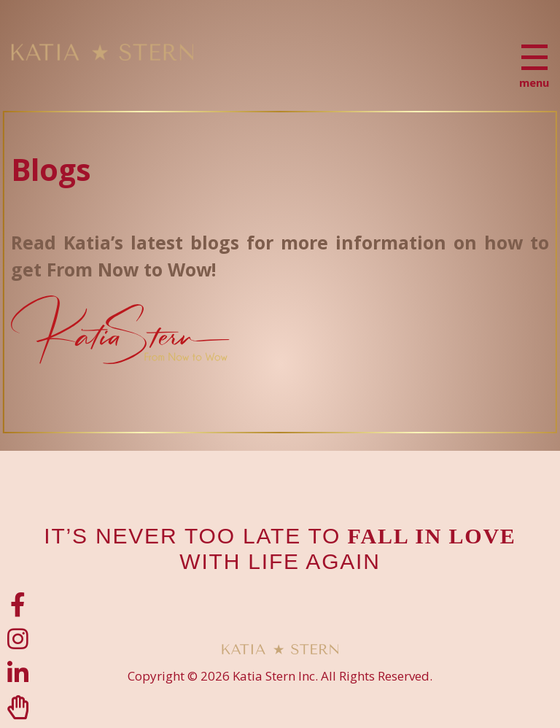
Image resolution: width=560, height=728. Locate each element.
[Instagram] (18, 639)
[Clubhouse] (18, 707)
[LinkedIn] (18, 673)
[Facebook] (18, 604)
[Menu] (534, 57)
